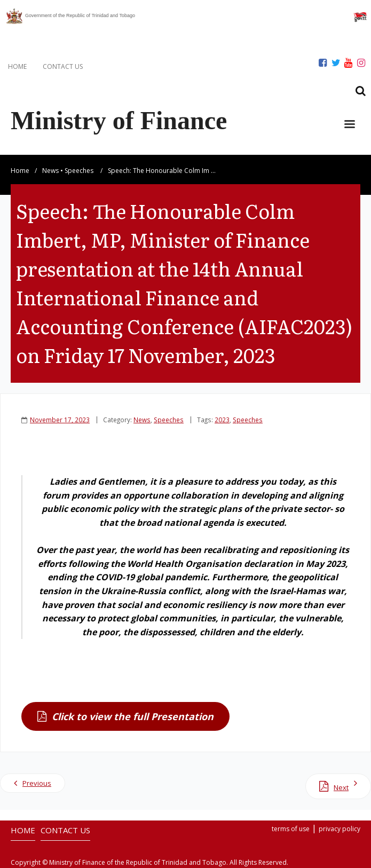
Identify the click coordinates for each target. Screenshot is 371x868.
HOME (17, 66)
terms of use (291, 829)
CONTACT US (63, 66)
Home (20, 171)
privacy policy (340, 829)
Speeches (79, 171)
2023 (222, 420)
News (50, 171)
